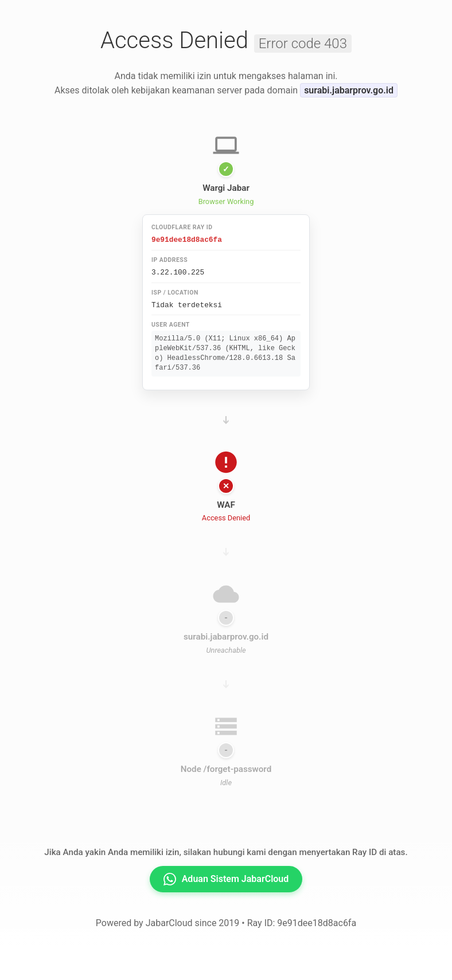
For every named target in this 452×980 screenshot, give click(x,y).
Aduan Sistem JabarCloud (226, 877)
